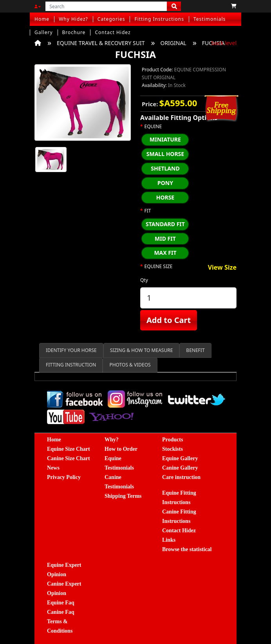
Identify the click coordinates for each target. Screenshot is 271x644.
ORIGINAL (173, 43)
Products (173, 440)
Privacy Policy (64, 477)
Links (169, 540)
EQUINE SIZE (159, 267)
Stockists (173, 449)
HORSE (165, 197)
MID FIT (165, 239)
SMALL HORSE (165, 154)
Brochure (74, 32)
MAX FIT (165, 253)
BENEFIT (195, 350)
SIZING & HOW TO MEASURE (142, 350)
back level (224, 43)
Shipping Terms (123, 496)
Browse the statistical (187, 549)
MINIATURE (165, 139)
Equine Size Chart (69, 449)
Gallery (44, 32)
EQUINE (153, 127)
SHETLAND (165, 168)
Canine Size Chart (69, 458)
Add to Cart (169, 320)
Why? (112, 440)
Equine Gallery (180, 458)
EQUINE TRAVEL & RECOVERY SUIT (101, 43)
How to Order (121, 449)
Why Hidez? (73, 19)
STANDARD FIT (165, 224)
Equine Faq (61, 603)
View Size (222, 268)
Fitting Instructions (159, 19)
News (53, 468)
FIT (148, 211)
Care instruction (181, 477)
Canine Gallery (180, 468)
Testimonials (210, 19)
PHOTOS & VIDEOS (130, 365)
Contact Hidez (113, 32)
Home (42, 19)
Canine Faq (61, 612)
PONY (165, 183)
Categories (111, 19)
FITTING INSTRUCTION (71, 365)
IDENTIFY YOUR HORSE (71, 350)
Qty (144, 280)
